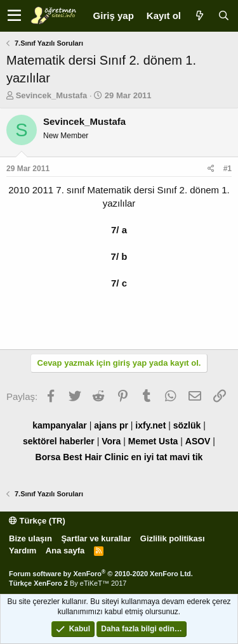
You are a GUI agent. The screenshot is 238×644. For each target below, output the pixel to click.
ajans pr (111, 425)
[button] (14, 16)
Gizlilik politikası (173, 538)
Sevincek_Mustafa (52, 95)
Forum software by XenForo (101, 574)
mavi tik (186, 457)
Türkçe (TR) (37, 521)
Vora (111, 441)
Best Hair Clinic (96, 457)
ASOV (198, 441)
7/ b (119, 256)
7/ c (119, 283)
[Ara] (223, 16)
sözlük (187, 425)
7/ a (119, 230)
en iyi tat (149, 457)
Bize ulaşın (30, 538)
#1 (228, 169)
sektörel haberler (59, 441)
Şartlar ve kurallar (96, 538)
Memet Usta (153, 441)
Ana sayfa (65, 551)
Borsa (48, 457)
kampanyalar (60, 425)
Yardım (23, 551)
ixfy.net (150, 425)
